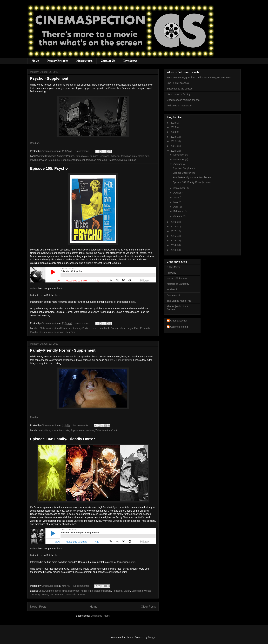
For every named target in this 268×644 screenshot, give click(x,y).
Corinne (115, 328)
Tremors (59, 595)
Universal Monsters (75, 595)
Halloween (74, 591)
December (179, 155)
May (176, 202)
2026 (174, 123)
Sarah (127, 591)
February (178, 211)
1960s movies (46, 328)
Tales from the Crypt (106, 430)
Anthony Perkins (65, 156)
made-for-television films (124, 156)
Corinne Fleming (179, 327)
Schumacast (173, 295)
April (176, 207)
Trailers (112, 160)
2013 (174, 250)
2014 (174, 245)
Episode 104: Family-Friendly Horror (62, 439)
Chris (41, 591)
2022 (174, 141)
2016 (174, 236)
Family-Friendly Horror (120, 360)
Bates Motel (82, 156)
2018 (174, 227)
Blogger (152, 637)
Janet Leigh (126, 328)
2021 (174, 146)
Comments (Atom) (100, 616)
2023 (174, 137)
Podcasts (145, 328)
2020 (174, 151)
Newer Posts (38, 607)
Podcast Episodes (58, 61)
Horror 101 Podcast (177, 278)
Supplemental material (73, 160)
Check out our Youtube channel (183, 100)
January (178, 216)
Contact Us (108, 61)
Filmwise (171, 273)
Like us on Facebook (178, 83)
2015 (174, 241)
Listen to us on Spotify (179, 94)
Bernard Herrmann (99, 156)
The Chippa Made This (179, 301)
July (176, 197)
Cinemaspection (179, 321)
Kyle (136, 328)
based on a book (100, 328)
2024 (174, 132)
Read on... (36, 143)
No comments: (83, 151)
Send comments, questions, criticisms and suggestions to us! (199, 78)
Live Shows (130, 61)
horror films (58, 430)
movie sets (144, 156)
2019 (174, 222)
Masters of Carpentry (178, 284)
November (179, 159)
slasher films (46, 332)
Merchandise (84, 61)
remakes (55, 160)
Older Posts (148, 607)
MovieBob (172, 289)
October (178, 164)
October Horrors (103, 591)
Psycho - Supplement (49, 78)
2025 (174, 127)
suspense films (62, 332)
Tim (73, 332)
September (179, 188)
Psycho (112, 88)
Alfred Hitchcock (47, 156)
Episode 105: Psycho (49, 168)
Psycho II (44, 160)
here (60, 288)
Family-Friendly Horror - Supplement (63, 350)
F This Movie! (174, 267)
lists (67, 430)
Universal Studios (127, 160)
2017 (174, 231)
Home (35, 61)
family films (44, 430)
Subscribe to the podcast (180, 89)
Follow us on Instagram (179, 106)
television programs (96, 160)
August (177, 193)
